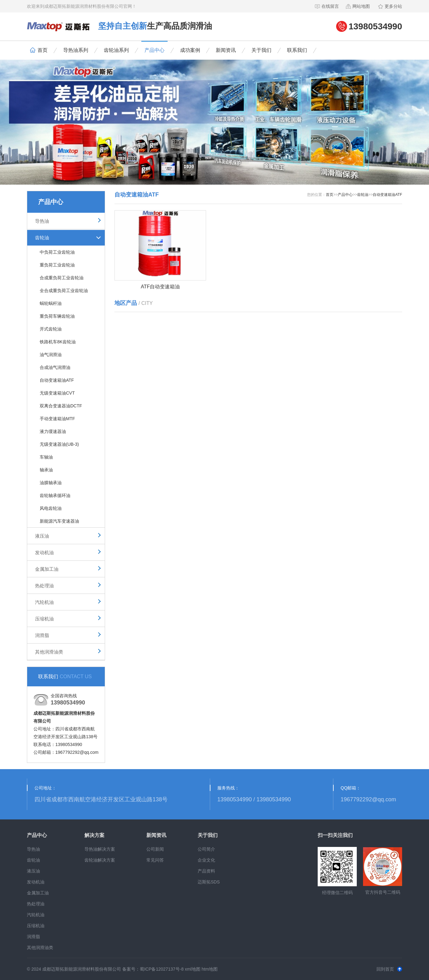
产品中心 (154, 50)
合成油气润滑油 (55, 367)
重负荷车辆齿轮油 (57, 316)
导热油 (42, 221)
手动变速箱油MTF (57, 419)
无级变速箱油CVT (57, 393)
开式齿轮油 (51, 329)
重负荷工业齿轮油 (57, 265)
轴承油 (46, 470)
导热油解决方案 (100, 849)
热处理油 (44, 586)
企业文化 (206, 860)
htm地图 (210, 969)
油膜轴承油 (51, 483)
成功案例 (190, 50)
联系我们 (297, 50)
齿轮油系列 (116, 50)
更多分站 (390, 6)
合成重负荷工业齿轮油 (62, 278)
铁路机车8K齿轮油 (58, 342)
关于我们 (261, 50)
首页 (39, 50)
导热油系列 (76, 50)
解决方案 (94, 835)
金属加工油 (47, 569)
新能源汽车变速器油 (59, 521)
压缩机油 (44, 619)
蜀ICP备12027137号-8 (162, 969)
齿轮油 (42, 238)
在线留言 (327, 6)
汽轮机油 (44, 602)
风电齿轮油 (51, 508)
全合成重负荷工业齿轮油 (64, 291)
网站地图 (358, 6)
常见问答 (155, 860)
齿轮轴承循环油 (55, 495)
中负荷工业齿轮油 (57, 252)
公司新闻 (155, 849)
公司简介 (206, 849)
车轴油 (46, 457)
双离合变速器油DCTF (61, 406)
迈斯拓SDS (209, 882)
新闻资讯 (226, 50)
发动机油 (44, 552)
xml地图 (193, 969)
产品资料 (206, 871)
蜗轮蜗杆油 (51, 303)
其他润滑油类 (49, 652)
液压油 (42, 536)
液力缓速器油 (53, 431)
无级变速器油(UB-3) (59, 444)
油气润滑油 (51, 355)
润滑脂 (42, 635)
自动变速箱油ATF (57, 380)
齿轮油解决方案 (100, 860)
